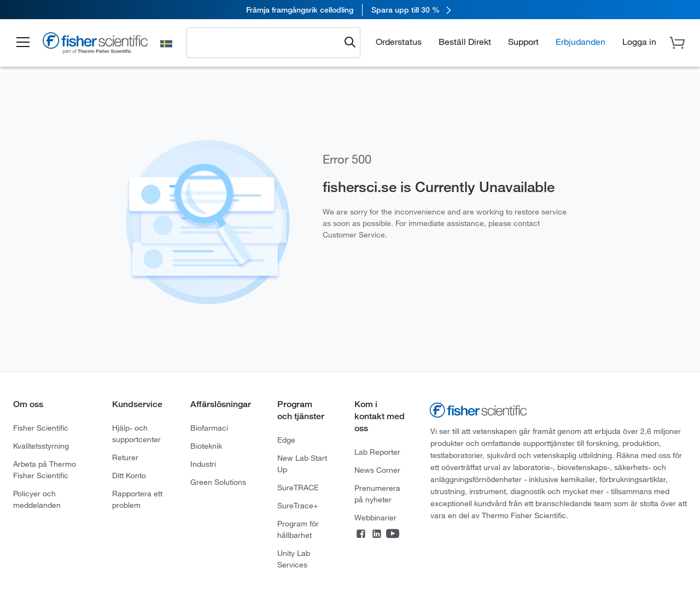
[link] (350, 10)
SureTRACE (298, 488)
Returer (125, 457)
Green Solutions (218, 482)
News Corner (377, 470)
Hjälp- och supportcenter (136, 434)
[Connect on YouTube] (393, 535)
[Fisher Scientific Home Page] (96, 45)
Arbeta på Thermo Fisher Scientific (45, 470)
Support (523, 42)
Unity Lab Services (294, 559)
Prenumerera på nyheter (377, 494)
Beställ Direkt (465, 42)
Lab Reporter (377, 452)
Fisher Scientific (41, 428)
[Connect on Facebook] (361, 535)
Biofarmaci (209, 428)
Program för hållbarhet (298, 529)
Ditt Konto (129, 476)
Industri (203, 464)
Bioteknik (206, 446)
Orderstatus (399, 42)
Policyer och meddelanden (37, 499)
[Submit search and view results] (350, 43)
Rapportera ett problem (137, 499)
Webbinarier (375, 518)
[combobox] (266, 42)
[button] (23, 43)
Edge (286, 440)
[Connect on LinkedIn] (377, 535)
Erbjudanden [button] (581, 42)
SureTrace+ (297, 506)
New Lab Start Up (302, 464)
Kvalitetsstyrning (41, 446)
